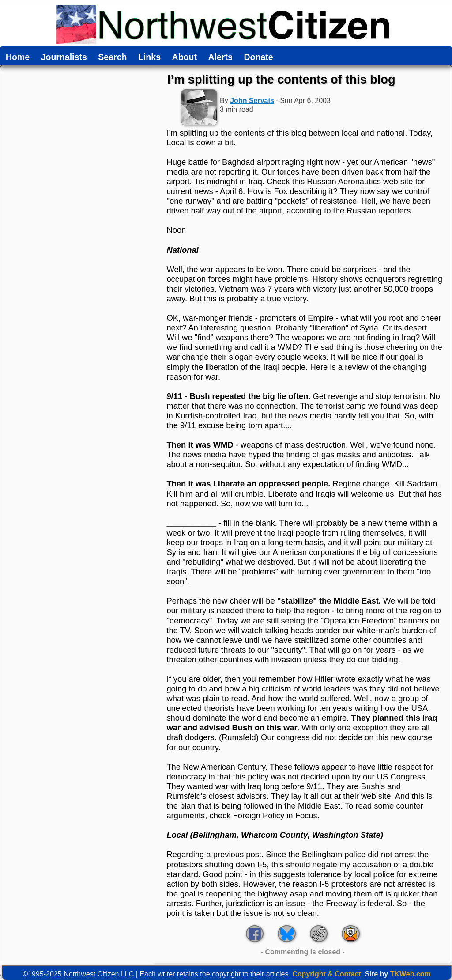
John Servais (252, 101)
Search (112, 57)
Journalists (64, 57)
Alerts (220, 57)
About (185, 57)
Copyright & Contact (327, 974)
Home (18, 57)
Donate (258, 57)
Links (149, 57)
